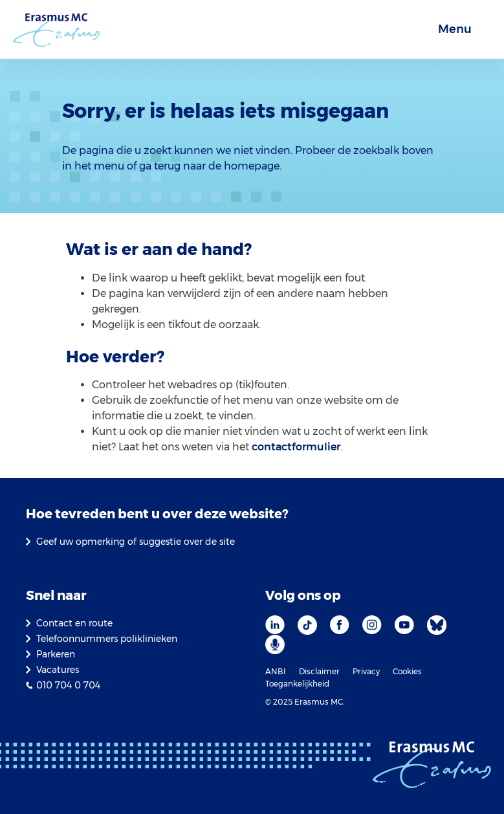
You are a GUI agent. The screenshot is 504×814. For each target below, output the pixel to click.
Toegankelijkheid (297, 684)
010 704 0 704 (68, 685)
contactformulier (296, 447)
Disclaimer (319, 671)
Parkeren (56, 654)
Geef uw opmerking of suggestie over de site (136, 542)
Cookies (407, 671)
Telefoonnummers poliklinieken (107, 639)
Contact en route (74, 623)
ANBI (276, 671)
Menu (455, 29)
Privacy (366, 671)
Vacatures (58, 670)
